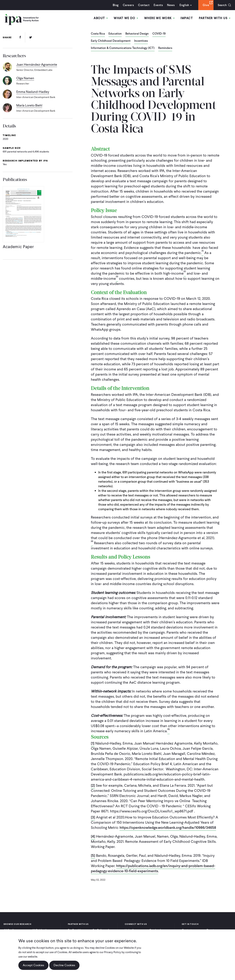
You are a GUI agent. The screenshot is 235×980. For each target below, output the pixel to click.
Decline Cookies (64, 965)
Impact (187, 18)
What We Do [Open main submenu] (126, 18)
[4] (93, 836)
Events (157, 5)
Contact (143, 5)
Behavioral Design (137, 34)
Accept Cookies (33, 965)
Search (222, 5)
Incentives (141, 41)
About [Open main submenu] (101, 18)
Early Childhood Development (111, 41)
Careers (127, 5)
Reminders (165, 48)
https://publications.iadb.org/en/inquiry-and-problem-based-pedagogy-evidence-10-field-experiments (153, 868)
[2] (93, 785)
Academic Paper (18, 248)
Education (115, 34)
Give (205, 5)
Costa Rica (98, 34)
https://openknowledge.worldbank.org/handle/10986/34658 (168, 828)
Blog (115, 5)
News (170, 5)
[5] (93, 855)
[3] (93, 817)
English (183, 5)
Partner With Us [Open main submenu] (215, 18)
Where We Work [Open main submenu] (160, 18)
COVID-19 (159, 34)
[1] (93, 743)
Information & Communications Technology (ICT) (123, 48)
